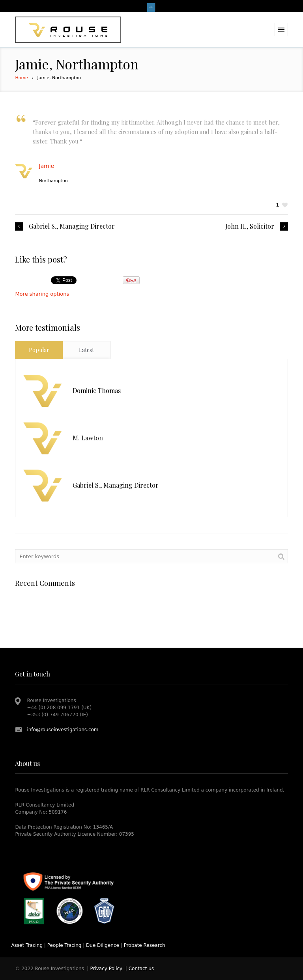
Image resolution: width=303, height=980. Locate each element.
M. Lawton (88, 438)
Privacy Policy (106, 969)
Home (21, 78)
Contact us (141, 969)
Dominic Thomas (97, 390)
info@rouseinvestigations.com (63, 730)
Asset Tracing (27, 945)
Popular (39, 350)
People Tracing (65, 945)
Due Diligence (103, 945)
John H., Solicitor (250, 226)
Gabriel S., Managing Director (72, 226)
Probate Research (145, 945)
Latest (86, 350)
